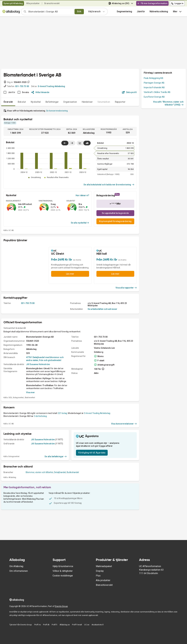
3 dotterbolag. (41, 416)
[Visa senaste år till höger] (72, 143)
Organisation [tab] (70, 102)
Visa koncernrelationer (124, 424)
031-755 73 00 (22, 86)
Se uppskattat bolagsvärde (115, 213)
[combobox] (50, 12)
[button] (141, 12)
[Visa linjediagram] (80, 143)
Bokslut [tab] (22, 102)
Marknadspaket (104, 566)
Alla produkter (33, 3)
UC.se (87, 625)
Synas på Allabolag (13, 3)
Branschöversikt (52, 3)
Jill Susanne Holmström (38, 364)
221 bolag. (63, 413)
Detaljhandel (60, 472)
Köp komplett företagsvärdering (115, 221)
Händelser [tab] (87, 102)
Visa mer (30, 392)
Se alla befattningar (56, 456)
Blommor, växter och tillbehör (39, 472)
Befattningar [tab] (52, 102)
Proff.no (38, 625)
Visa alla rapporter (126, 288)
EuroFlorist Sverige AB (154, 97)
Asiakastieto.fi (98, 625)
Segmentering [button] (124, 11)
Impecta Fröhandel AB (154, 87)
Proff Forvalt (77, 625)
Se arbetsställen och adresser (102, 309)
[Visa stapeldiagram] (87, 143)
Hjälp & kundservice (63, 566)
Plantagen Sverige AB (154, 83)
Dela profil (129, 92)
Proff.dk (46, 625)
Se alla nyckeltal (80, 223)
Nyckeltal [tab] (36, 102)
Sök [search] (79, 11)
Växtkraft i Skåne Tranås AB (157, 92)
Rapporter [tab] (120, 102)
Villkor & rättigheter (63, 571)
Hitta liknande (40, 92)
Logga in (177, 3)
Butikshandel (73, 472)
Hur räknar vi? (82, 195)
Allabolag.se (65, 625)
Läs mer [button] (70, 274)
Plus (98, 576)
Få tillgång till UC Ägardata (92, 453)
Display (100, 571)
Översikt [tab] (8, 102)
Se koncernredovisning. (57, 111)
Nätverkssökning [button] (159, 11)
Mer (178, 12)
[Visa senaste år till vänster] (65, 143)
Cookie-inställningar (63, 576)
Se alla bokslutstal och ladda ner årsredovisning (109, 185)
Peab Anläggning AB (153, 78)
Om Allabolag (16, 566)
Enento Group (61, 606)
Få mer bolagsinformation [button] (152, 3)
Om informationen (19, 571)
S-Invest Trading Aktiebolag (51, 86)
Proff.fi (54, 625)
